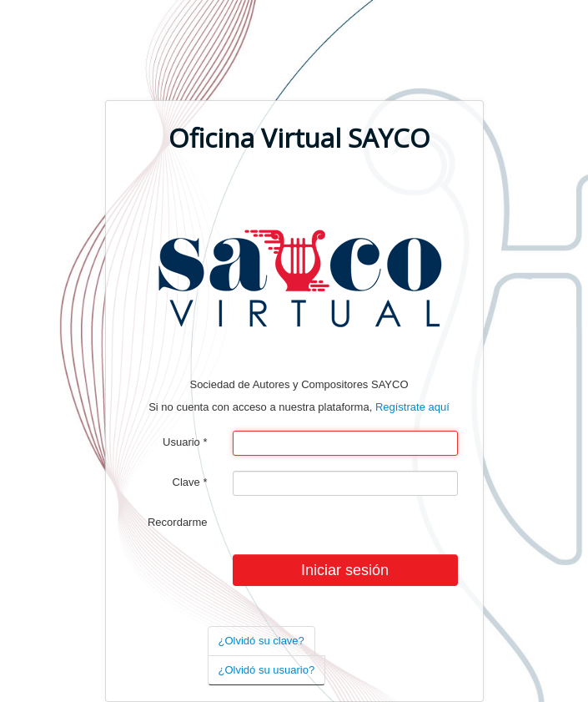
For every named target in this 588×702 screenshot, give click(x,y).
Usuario (185, 442)
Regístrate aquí (412, 407)
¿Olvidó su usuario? (267, 670)
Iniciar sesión (345, 570)
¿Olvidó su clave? (261, 641)
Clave (190, 482)
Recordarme (178, 522)
